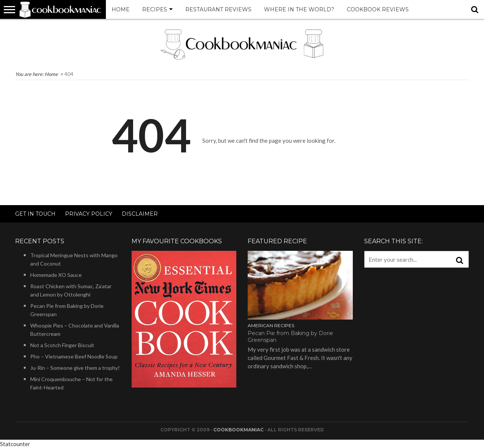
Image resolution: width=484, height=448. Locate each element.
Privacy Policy (89, 214)
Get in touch (35, 214)
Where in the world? (299, 9)
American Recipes (271, 325)
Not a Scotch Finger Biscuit (62, 345)
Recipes (155, 9)
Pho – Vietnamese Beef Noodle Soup (74, 356)
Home (121, 9)
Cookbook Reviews (378, 9)
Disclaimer (140, 214)
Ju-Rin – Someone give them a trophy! (75, 368)
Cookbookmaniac (238, 430)
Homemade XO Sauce (56, 275)
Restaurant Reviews (218, 9)
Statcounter (15, 444)
